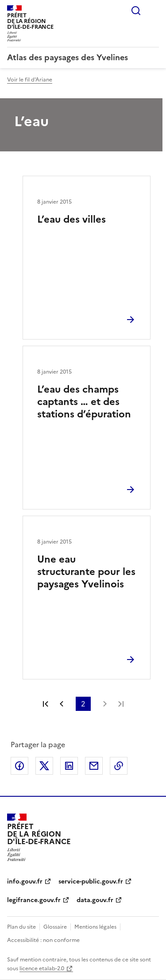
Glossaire (55, 927)
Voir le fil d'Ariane (30, 80)
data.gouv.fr (95, 900)
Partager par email (94, 766)
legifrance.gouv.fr (34, 900)
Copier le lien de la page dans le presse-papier (119, 766)
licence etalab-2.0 (42, 968)
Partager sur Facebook (19, 766)
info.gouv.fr (25, 882)
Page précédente (62, 704)
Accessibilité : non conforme (43, 940)
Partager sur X (44, 766)
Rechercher (136, 11)
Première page (46, 704)
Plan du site (21, 927)
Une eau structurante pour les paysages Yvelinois (86, 572)
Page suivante (105, 704)
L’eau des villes (71, 219)
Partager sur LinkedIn (69, 766)
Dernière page (121, 704)
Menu (154, 11)
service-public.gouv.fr (91, 882)
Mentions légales (95, 927)
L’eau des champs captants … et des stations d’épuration (84, 402)
